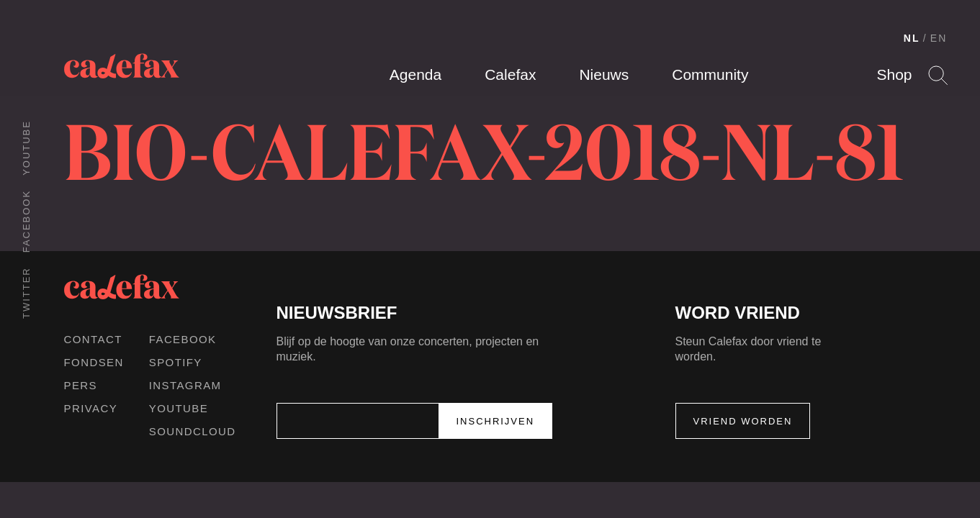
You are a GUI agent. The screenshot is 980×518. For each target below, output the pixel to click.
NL (912, 38)
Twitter (26, 293)
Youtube (26, 148)
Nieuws (604, 74)
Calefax (510, 74)
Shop (894, 74)
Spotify (176, 362)
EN (939, 38)
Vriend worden (743, 421)
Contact (93, 339)
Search (938, 75)
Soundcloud (193, 431)
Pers (81, 385)
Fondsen (94, 362)
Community (710, 74)
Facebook (26, 221)
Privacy (91, 408)
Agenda (415, 74)
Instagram (185, 385)
